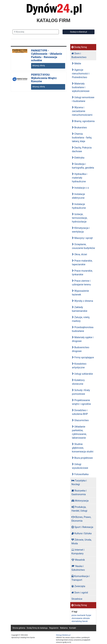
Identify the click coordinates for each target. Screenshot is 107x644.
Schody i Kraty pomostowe (81, 392)
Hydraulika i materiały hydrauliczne (80, 178)
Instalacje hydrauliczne (79, 206)
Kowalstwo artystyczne (79, 366)
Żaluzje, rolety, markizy (81, 319)
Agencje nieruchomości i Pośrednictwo (81, 74)
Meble (77, 63)
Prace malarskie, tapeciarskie (82, 263)
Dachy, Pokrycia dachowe (82, 149)
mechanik (81, 615)
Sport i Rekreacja (82, 527)
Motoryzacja (80, 501)
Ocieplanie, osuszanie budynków (83, 246)
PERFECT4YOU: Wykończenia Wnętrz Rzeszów (44, 78)
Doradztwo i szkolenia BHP (80, 412)
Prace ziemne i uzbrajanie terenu (81, 283)
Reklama (64, 628)
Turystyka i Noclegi (79, 482)
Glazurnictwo (80, 420)
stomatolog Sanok (80, 621)
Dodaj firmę (79, 47)
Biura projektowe (82, 458)
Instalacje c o (80, 188)
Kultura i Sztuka (81, 533)
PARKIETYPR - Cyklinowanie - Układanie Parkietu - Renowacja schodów (47, 55)
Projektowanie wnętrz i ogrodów (81, 402)
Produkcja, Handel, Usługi (79, 509)
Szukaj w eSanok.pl (78, 32)
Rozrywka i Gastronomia (79, 492)
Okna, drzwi (80, 254)
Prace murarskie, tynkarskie (82, 273)
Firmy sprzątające (83, 357)
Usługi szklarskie (82, 374)
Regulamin (54, 628)
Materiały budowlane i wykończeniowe (81, 87)
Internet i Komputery (78, 552)
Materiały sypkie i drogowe (83, 339)
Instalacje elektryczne (78, 196)
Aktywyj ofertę (39, 66)
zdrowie (86, 618)
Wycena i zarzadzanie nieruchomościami (82, 111)
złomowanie (77, 618)
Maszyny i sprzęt (82, 238)
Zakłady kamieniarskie (80, 309)
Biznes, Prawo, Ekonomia (81, 519)
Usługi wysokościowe (80, 466)
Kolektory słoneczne (78, 382)
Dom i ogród (80, 593)
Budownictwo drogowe (81, 349)
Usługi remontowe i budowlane (83, 99)
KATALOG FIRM (53, 20)
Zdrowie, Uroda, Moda (81, 542)
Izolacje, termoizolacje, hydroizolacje (80, 218)
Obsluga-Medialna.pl (63, 635)
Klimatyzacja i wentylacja (81, 230)
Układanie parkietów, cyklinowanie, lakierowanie (79, 432)
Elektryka (78, 158)
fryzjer (89, 615)
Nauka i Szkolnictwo (78, 568)
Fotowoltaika (80, 474)
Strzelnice (77, 599)
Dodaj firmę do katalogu (37, 628)
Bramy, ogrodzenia (83, 121)
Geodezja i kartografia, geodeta (83, 166)
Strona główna (19, 628)
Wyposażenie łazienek (80, 293)
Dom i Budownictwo (79, 55)
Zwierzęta (78, 586)
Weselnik (78, 560)
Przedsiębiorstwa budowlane (83, 329)
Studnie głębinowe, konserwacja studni (83, 448)
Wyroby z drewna (82, 301)
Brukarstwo (79, 127)
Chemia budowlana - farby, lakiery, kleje (82, 138)
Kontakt (73, 628)
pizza (74, 615)
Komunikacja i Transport (81, 578)
